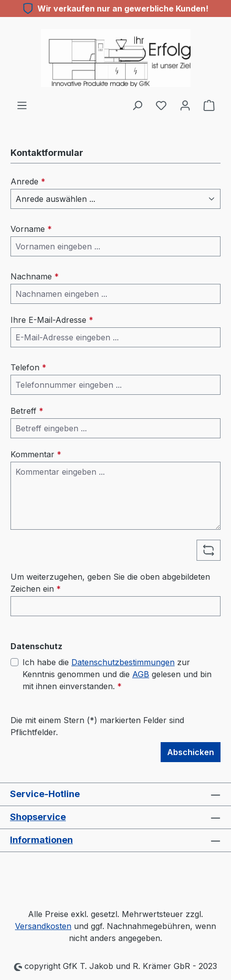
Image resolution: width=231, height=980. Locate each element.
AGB (141, 674)
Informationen (41, 840)
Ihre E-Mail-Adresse (52, 320)
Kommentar (36, 454)
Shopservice (38, 817)
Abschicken (191, 752)
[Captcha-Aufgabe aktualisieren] (209, 550)
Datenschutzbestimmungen (123, 662)
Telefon (28, 367)
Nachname (35, 276)
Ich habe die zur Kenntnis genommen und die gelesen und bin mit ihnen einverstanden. (117, 674)
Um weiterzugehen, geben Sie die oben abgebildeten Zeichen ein (110, 583)
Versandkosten (43, 926)
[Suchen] (137, 105)
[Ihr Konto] (185, 105)
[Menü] (22, 105)
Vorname (31, 229)
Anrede (28, 181)
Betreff (27, 411)
